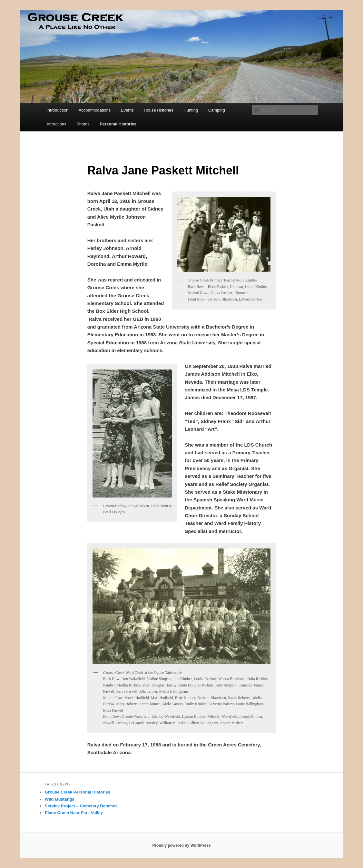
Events (127, 110)
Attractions (56, 124)
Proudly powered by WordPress (181, 845)
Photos (83, 124)
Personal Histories (118, 124)
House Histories (159, 110)
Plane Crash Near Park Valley (74, 813)
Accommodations (95, 110)
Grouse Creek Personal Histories (78, 792)
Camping (217, 110)
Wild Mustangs (60, 799)
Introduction (57, 110)
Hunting (191, 110)
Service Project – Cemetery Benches (81, 806)
